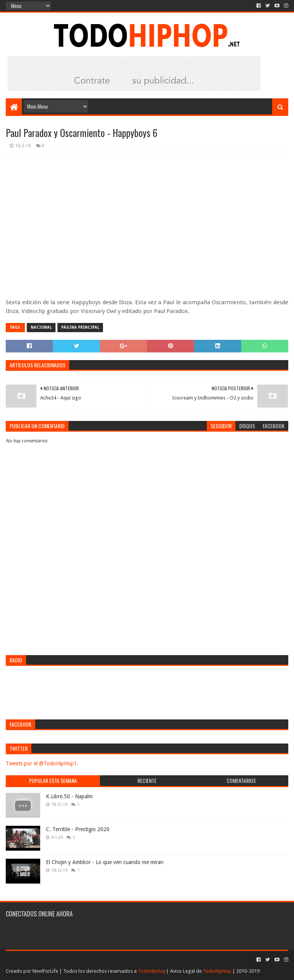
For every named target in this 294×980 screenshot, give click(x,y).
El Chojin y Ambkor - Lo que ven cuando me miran (105, 862)
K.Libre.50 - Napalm (69, 796)
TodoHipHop (152, 971)
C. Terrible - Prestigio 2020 (78, 829)
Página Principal (80, 327)
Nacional (41, 327)
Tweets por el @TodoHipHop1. (42, 763)
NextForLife (45, 971)
